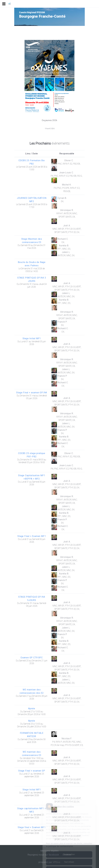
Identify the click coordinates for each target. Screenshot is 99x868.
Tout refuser (69, 851)
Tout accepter (69, 859)
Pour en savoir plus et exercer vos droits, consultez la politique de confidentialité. (69, 834)
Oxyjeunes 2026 (49, 120)
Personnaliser (69, 844)
